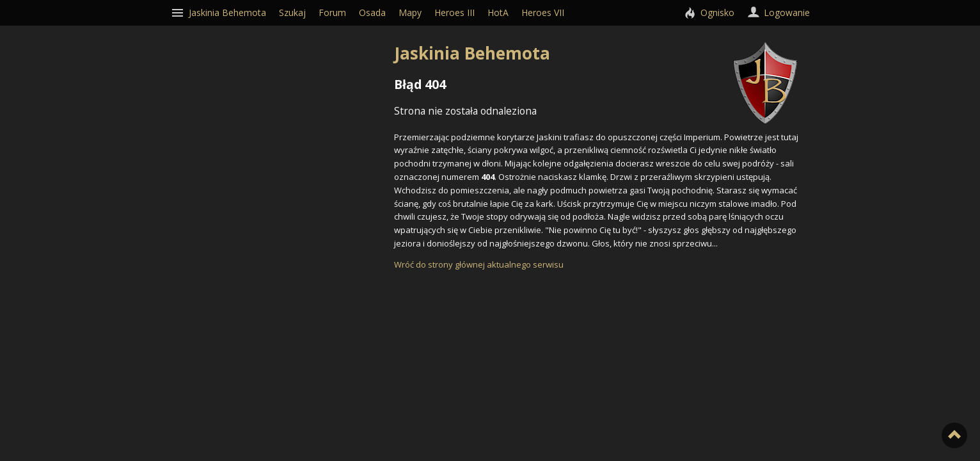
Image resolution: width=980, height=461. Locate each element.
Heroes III (454, 12)
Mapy (410, 12)
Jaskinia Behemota (596, 53)
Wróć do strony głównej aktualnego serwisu (479, 264)
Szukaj (292, 12)
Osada (372, 12)
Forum (332, 12)
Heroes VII (543, 12)
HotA (498, 12)
